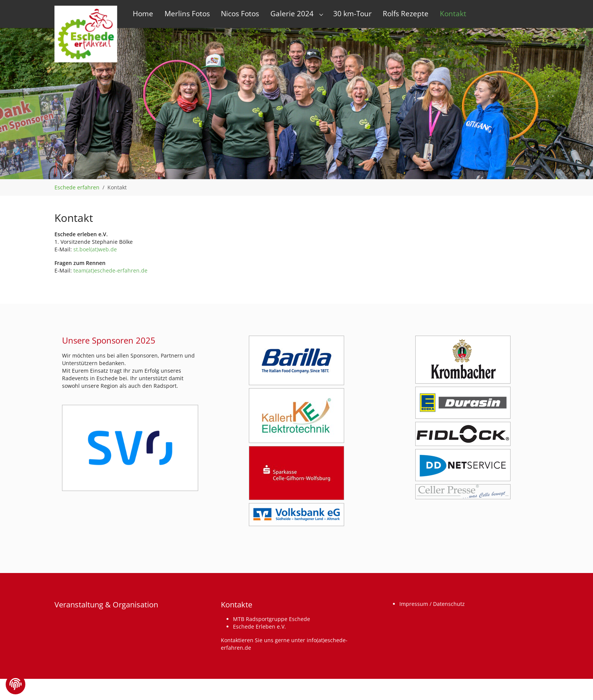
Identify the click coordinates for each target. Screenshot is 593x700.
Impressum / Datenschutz (432, 604)
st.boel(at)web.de (95, 249)
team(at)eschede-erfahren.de (110, 270)
